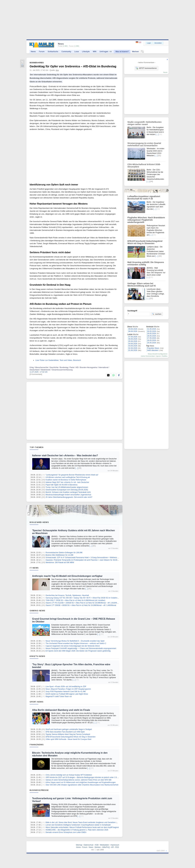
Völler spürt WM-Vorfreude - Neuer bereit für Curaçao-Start (68, 739)
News (33, 52)
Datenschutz (89, 845)
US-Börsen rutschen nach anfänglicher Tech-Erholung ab (68, 477)
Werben (135, 52)
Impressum (115, 845)
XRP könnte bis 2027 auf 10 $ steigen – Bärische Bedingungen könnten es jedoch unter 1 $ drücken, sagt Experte (90, 777)
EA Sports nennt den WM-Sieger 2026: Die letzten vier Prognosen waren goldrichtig (78, 651)
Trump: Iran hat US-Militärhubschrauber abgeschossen (67, 487)
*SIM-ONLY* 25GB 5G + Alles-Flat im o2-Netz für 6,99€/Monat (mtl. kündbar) (75, 600)
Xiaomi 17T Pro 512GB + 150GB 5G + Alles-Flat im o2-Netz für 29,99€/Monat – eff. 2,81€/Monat (83, 603)
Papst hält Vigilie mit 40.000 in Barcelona (61, 485)
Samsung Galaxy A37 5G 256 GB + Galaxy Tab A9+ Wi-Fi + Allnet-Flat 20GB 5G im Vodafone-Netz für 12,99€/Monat (91, 598)
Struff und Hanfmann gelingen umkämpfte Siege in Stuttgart (69, 729)
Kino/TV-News (37, 656)
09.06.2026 (133, 329)
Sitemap (79, 845)
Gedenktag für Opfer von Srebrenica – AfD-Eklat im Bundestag (73, 66)
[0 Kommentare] (36, 374)
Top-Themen (36, 447)
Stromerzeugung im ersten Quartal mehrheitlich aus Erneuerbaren (144, 144)
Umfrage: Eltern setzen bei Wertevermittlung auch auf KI (142, 285)
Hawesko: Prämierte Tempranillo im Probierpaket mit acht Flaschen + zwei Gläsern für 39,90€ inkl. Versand (87, 560)
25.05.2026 (152, 343)
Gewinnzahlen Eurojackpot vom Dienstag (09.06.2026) (67, 490)
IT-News (34, 568)
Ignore (158, 356)
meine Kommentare (148, 356)
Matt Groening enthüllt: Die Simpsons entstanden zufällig (146, 263)
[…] (76, 468)
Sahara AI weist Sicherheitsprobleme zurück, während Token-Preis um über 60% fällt (78, 780)
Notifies (165, 356)
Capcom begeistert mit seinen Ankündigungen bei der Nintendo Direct (73, 646)
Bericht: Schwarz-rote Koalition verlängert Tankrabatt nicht (68, 492)
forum (165, 72)
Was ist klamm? (122, 52)
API (112, 847)
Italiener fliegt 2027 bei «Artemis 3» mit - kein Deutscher (67, 482)
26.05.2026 (152, 340)
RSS (117, 847)
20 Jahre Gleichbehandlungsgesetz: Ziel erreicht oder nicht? (69, 497)
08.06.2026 (133, 331)
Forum (42, 52)
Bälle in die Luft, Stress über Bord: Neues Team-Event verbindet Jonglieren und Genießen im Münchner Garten (89, 822)
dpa (57, 70)
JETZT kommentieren (146, 68)
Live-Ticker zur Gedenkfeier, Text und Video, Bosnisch (58, 360)
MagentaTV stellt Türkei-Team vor (59, 696)
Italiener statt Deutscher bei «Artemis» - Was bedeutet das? (65, 455)
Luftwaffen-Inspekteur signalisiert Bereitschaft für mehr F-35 (144, 198)
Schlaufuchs (53, 52)
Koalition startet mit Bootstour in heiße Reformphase (66, 480)
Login (149, 43)
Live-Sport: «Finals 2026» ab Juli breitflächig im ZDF (66, 687)
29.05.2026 (152, 334)
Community (66, 52)
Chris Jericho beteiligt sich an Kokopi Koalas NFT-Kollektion (69, 775)
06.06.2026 (133, 339)
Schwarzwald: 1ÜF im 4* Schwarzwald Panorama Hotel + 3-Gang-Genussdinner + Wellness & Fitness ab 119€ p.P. (90, 558)
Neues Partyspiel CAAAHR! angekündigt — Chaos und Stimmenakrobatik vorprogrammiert (81, 648)
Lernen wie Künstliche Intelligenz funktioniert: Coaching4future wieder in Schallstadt (78, 825)
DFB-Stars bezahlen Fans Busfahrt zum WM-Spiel (65, 732)
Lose (77, 52)
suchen (157, 314)
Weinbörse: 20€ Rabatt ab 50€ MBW (60, 562)
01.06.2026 (133, 350)
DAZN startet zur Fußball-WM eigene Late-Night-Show (67, 694)
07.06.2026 (133, 337)
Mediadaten (105, 845)
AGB (97, 845)
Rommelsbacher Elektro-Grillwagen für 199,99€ (64, 553)
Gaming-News (37, 611)
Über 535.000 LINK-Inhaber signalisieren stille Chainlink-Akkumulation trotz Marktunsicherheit (82, 785)
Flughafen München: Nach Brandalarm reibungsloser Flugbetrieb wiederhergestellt (146, 220)
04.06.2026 (133, 344)
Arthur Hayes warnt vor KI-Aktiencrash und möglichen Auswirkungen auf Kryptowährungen (81, 782)
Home (78, 847)
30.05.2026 (152, 331)
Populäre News (153, 348)
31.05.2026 (152, 329)
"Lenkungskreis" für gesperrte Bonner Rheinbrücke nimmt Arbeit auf (72, 475)
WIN (95, 52)
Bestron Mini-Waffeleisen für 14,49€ (59, 555)
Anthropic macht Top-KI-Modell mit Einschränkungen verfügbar (67, 576)
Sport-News (36, 702)
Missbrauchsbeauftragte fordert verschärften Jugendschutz (68, 495)
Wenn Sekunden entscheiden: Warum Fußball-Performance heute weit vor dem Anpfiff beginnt (82, 827)
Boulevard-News (39, 522)
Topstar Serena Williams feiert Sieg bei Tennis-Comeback (68, 734)
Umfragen (106, 52)
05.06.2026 (133, 341)
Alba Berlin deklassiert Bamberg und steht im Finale (61, 710)
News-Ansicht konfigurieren (158, 354)
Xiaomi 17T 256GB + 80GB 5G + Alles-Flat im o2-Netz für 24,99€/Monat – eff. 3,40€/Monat (81, 605)
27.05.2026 (152, 338)
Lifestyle (86, 52)
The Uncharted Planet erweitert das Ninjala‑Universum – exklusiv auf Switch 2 (76, 643)
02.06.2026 (133, 348)
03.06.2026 (133, 346)
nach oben (161, 850)
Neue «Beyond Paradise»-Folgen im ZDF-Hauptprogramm (68, 689)
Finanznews (37, 745)
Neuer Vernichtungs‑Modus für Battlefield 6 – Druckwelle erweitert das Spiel (75, 641)
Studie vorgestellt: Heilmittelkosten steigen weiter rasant (144, 123)
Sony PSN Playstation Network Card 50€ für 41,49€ (66, 692)
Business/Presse (39, 790)
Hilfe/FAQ (106, 847)
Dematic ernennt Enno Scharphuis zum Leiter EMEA (66, 832)
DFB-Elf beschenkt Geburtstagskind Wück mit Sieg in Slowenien (70, 737)
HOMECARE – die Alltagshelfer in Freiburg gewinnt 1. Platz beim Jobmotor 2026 (77, 830)
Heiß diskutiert (153, 350)
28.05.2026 (152, 336)
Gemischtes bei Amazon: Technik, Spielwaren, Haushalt (67, 595)
